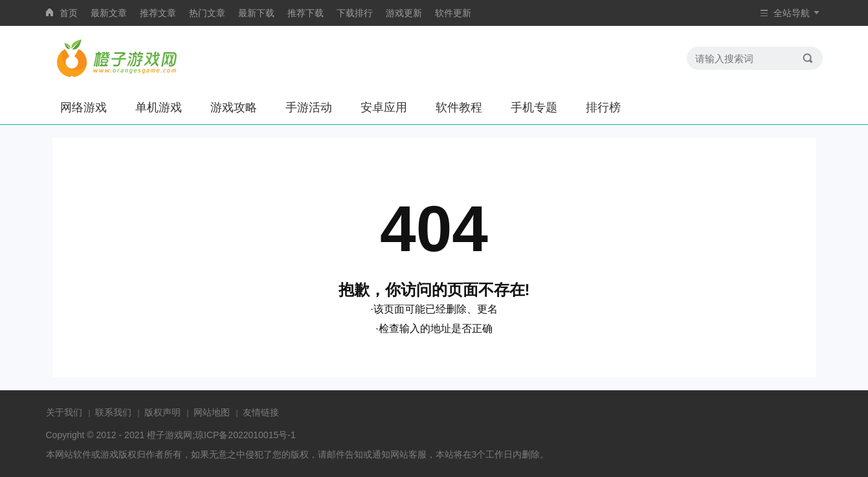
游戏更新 (404, 13)
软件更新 (453, 13)
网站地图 (212, 412)
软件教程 (459, 107)
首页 (69, 13)
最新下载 (256, 13)
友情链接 (261, 412)
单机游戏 (159, 107)
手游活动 (309, 107)
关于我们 (64, 412)
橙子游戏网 (170, 435)
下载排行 (355, 13)
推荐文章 (158, 13)
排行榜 (603, 107)
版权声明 (162, 412)
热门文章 (207, 13)
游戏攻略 (234, 107)
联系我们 (113, 412)
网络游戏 (83, 107)
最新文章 (109, 13)
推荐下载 (306, 13)
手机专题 (534, 107)
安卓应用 (384, 107)
